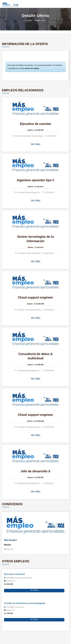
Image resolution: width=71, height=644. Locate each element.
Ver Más (35, 144)
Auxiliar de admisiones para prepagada (24, 603)
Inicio (28, 20)
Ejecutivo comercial (14, 574)
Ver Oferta (34, 590)
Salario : (31, 130)
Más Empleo (10, 540)
